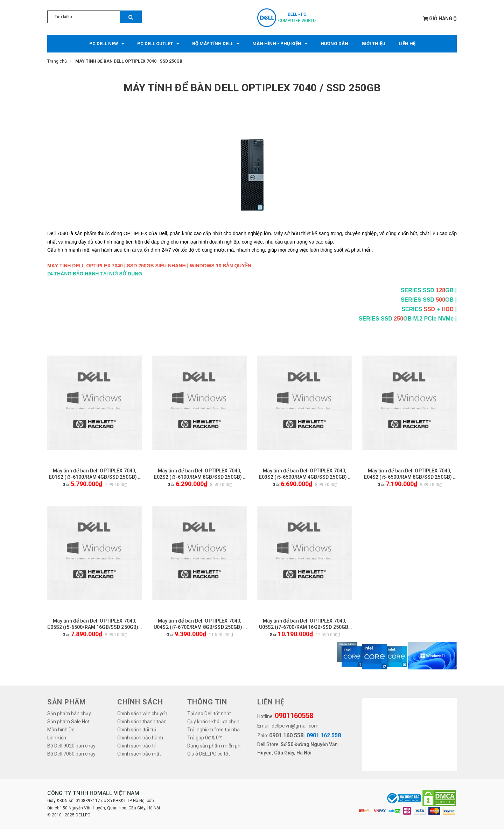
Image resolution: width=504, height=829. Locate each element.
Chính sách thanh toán (142, 722)
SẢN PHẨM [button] (66, 702)
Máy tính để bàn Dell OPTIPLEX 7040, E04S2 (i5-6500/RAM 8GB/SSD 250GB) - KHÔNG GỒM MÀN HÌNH (410, 474)
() (440, 19)
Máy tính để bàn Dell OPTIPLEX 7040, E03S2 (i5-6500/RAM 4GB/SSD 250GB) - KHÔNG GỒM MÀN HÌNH (305, 474)
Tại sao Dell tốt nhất (209, 714)
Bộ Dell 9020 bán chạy (71, 746)
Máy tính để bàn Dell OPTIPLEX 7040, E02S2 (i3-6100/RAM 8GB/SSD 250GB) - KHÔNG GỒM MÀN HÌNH (200, 474)
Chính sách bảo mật (139, 754)
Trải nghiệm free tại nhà (213, 730)
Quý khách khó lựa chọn (213, 722)
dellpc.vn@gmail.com (295, 726)
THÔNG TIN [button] (207, 702)
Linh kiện (57, 738)
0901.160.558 (286, 735)
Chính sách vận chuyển (142, 714)
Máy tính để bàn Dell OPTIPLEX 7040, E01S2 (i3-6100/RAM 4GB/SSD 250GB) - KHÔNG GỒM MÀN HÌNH (95, 474)
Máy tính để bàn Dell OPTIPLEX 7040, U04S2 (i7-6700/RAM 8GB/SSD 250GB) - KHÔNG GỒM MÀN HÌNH (199, 624)
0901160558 (294, 716)
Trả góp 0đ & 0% (205, 738)
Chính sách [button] (140, 702)
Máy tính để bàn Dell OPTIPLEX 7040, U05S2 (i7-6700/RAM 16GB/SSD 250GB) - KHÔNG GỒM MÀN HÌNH (305, 624)
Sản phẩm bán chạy (69, 714)
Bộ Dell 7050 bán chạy (71, 754)
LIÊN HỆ (271, 702)
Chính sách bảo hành (140, 738)
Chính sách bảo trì (137, 746)
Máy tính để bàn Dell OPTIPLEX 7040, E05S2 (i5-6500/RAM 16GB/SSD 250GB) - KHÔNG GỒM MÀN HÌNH (94, 624)
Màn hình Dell (62, 730)
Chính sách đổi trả (137, 730)
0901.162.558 (324, 735)
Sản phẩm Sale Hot (68, 722)
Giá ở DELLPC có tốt (209, 754)
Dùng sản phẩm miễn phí (214, 746)
